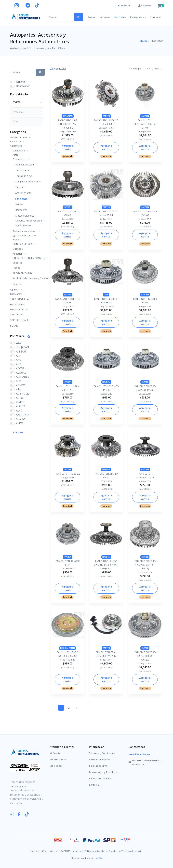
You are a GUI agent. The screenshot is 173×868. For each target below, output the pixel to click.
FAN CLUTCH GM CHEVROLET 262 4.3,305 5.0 (67, 124)
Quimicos (18, 249)
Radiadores (21, 210)
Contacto (155, 17)
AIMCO (20, 402)
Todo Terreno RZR (20, 299)
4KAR (19, 343)
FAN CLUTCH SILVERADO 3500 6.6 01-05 (145, 124)
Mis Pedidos (56, 766)
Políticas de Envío (98, 766)
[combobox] (153, 69)
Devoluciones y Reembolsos (104, 772)
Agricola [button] (15, 290)
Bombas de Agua (25, 165)
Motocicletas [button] (17, 309)
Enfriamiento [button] (20, 159)
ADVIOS (21, 385)
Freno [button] (16, 240)
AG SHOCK (22, 394)
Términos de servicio (132, 851)
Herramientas (17, 304)
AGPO (20, 398)
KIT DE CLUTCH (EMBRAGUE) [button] (29, 258)
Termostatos (22, 170)
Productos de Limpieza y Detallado (29, 278)
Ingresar (124, 6)
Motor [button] (16, 155)
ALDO (20, 423)
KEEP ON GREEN (67, 648)
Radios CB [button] (16, 141)
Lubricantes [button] (17, 294)
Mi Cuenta (55, 753)
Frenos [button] (17, 268)
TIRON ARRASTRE (22, 273)
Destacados (23, 86)
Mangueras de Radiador (28, 182)
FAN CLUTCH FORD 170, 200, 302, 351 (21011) (145, 565)
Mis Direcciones (58, 759)
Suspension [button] (19, 151)
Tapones (20, 187)
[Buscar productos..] (60, 17)
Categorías (137, 17)
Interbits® (96, 858)
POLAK (14, 326)
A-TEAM (21, 352)
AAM (19, 360)
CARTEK (106, 116)
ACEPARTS (22, 377)
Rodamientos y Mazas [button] (25, 231)
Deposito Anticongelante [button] (29, 221)
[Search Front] (23, 72)
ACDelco (21, 373)
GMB (106, 295)
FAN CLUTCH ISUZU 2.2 (68, 474)
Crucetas (17, 284)
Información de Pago (100, 778)
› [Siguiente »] (77, 708)
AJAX (19, 411)
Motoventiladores (25, 216)
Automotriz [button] (16, 146)
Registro (145, 6)
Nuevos (21, 82)
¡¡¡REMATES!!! (17, 314)
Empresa (104, 17)
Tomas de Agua (24, 176)
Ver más (18, 432)
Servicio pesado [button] (19, 137)
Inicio (92, 17)
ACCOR (20, 368)
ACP (18, 381)
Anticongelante (23, 193)
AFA (18, 389)
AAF (18, 356)
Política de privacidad (95, 851)
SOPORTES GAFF (19, 320)
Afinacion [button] (18, 254)
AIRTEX (20, 406)
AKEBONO (22, 415)
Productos (120, 17)
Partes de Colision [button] (23, 244)
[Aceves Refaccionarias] (26, 17)
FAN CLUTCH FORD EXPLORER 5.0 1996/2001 (145, 656)
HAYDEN (145, 116)
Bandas (19, 204)
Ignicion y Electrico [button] (23, 235)
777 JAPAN (22, 347)
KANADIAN (68, 116)
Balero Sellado (23, 226)
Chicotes (17, 263)
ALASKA (21, 419)
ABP (19, 364)
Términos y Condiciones (102, 753)
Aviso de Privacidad (99, 759)
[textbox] (152, 69)
